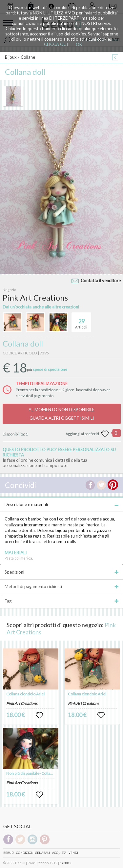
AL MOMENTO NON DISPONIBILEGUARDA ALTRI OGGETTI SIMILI (61, 414)
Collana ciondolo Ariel (25, 694)
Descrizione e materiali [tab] (61, 504)
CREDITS (65, 863)
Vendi (73, 853)
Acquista (59, 853)
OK (79, 44)
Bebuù (9, 853)
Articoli (81, 321)
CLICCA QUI (56, 44)
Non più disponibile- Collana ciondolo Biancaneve (49, 773)
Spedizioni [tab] (61, 572)
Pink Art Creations (22, 703)
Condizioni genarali (33, 853)
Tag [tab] (61, 601)
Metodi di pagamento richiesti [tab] (61, 586)
